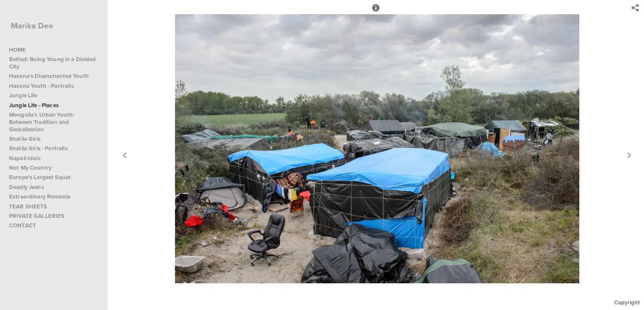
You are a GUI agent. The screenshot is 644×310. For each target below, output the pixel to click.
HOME (18, 50)
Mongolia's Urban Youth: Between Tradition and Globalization (42, 122)
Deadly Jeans (27, 187)
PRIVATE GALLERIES (37, 216)
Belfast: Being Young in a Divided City (53, 63)
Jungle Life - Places (34, 105)
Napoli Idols (25, 158)
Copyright (627, 302)
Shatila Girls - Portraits (39, 148)
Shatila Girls (25, 139)
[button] (376, 12)
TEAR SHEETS (28, 206)
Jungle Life (23, 95)
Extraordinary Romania (40, 197)
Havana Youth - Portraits (41, 86)
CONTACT (23, 225)
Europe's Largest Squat (40, 177)
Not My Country (30, 168)
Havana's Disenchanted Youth (49, 76)
